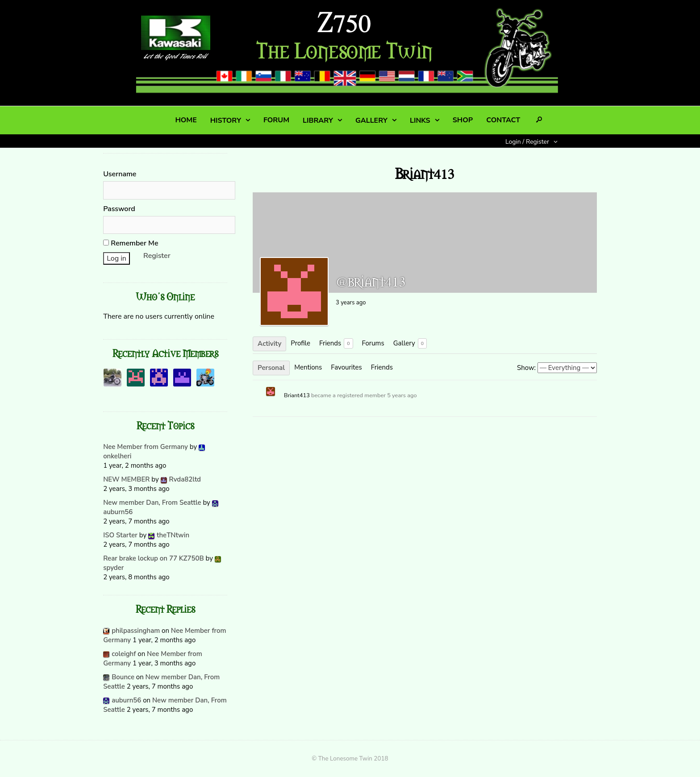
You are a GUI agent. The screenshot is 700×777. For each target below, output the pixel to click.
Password (119, 209)
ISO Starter (120, 535)
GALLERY (371, 120)
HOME (186, 120)
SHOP (463, 120)
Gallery (410, 343)
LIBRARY (318, 120)
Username (120, 174)
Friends (336, 343)
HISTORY (226, 120)
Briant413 (297, 395)
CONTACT (503, 120)
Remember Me (131, 243)
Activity (269, 344)
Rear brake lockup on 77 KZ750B (154, 558)
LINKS (420, 120)
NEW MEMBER (126, 479)
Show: (526, 368)
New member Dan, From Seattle (152, 503)
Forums (373, 343)
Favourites (346, 367)
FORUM (276, 120)
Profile (300, 343)
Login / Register (527, 142)
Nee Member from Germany (146, 447)
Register (157, 256)
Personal (271, 368)
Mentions (308, 367)
